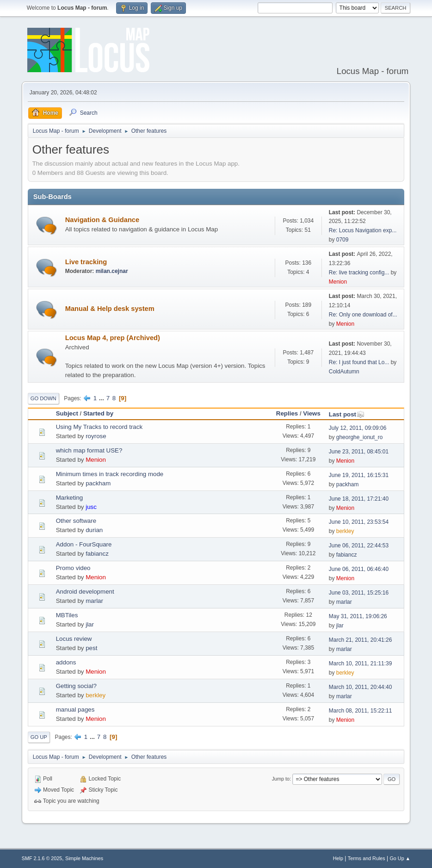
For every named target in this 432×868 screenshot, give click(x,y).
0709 (343, 240)
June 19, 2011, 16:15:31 (359, 475)
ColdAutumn (344, 372)
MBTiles (67, 615)
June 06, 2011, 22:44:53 (359, 546)
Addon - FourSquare (84, 544)
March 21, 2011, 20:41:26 (361, 640)
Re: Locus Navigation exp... (363, 230)
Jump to (281, 779)
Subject (67, 413)
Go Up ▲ (400, 858)
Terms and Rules (367, 858)
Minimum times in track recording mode (110, 474)
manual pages (75, 710)
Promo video (73, 568)
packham (98, 483)
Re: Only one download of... (363, 315)
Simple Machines (84, 858)
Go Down (43, 398)
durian (94, 530)
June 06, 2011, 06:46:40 (359, 569)
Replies (287, 413)
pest (91, 648)
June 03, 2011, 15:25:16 (359, 593)
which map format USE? (89, 450)
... (102, 398)
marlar (94, 601)
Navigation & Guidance (102, 220)
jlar (90, 624)
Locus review (74, 639)
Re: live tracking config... (359, 273)
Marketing (70, 498)
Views (312, 413)
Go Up (39, 737)
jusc (91, 507)
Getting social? (76, 686)
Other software (76, 521)
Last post (347, 414)
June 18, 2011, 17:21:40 (359, 499)
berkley (345, 531)
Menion (338, 282)
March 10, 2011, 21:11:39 (361, 663)
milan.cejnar (112, 271)
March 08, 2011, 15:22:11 (361, 711)
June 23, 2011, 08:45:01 (359, 452)
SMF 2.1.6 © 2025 (42, 858)
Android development (85, 592)
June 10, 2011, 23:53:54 (359, 522)
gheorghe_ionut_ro (360, 437)
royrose (96, 436)
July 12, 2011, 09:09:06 (358, 428)
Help (338, 858)
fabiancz (97, 554)
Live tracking (86, 262)
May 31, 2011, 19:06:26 (358, 616)
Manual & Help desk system (110, 309)
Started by (98, 413)
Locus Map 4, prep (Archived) (113, 338)
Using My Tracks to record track (99, 427)
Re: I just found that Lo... (359, 362)
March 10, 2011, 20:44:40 (361, 687)
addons (66, 662)
